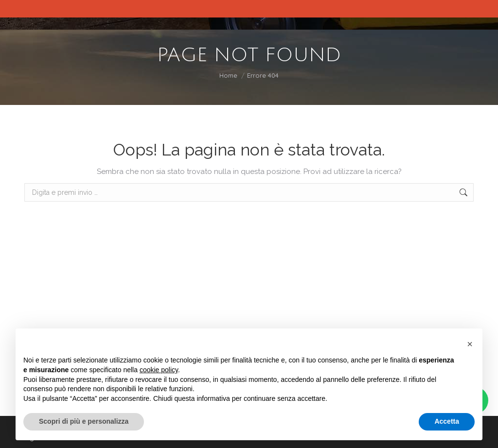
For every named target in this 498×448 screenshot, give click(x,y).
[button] (470, 344)
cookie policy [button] (159, 370)
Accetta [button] (447, 421)
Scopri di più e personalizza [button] (84, 421)
